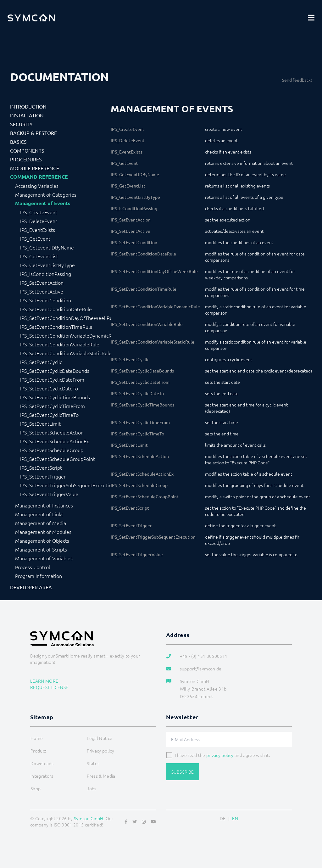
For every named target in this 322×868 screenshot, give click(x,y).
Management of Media (41, 523)
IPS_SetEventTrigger (43, 476)
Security (21, 124)
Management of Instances (44, 505)
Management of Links (39, 514)
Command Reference (39, 177)
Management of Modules (43, 532)
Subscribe (183, 772)
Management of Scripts (41, 549)
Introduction (28, 106)
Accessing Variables (37, 186)
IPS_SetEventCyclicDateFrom (52, 379)
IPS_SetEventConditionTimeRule (56, 327)
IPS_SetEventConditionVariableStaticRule (65, 353)
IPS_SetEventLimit (40, 423)
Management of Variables (44, 558)
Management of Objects (42, 540)
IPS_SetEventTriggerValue (49, 494)
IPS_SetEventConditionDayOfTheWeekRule (65, 318)
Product (38, 751)
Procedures (26, 159)
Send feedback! (297, 80)
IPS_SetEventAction (42, 283)
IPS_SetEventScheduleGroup (52, 450)
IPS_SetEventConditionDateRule (56, 309)
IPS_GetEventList (39, 256)
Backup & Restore (33, 133)
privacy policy (220, 755)
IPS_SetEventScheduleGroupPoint (58, 459)
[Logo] (31, 18)
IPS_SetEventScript (41, 468)
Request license (49, 687)
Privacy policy (100, 751)
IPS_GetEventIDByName (47, 247)
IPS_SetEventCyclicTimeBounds (55, 397)
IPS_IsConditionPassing (46, 274)
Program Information (39, 576)
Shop (36, 788)
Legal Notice (100, 738)
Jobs (92, 788)
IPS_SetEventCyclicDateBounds (55, 371)
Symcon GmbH (89, 818)
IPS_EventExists (38, 230)
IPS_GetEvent (35, 238)
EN (235, 818)
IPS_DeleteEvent (39, 221)
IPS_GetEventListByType (47, 265)
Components (27, 150)
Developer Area (31, 587)
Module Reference (35, 168)
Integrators (42, 776)
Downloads (42, 763)
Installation (27, 115)
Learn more (44, 681)
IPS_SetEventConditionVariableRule (60, 344)
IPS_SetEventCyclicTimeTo (49, 415)
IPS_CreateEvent (39, 212)
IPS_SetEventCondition (46, 300)
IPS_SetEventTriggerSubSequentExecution (65, 485)
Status (93, 763)
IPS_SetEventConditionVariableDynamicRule (65, 335)
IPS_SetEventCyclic (41, 362)
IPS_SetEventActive (42, 291)
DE (223, 818)
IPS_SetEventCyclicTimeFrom (53, 406)
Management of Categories (46, 194)
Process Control (33, 567)
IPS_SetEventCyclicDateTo (49, 388)
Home (37, 738)
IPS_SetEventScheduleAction (52, 432)
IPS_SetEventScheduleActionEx (55, 441)
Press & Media (101, 776)
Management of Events (43, 203)
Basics (18, 142)
